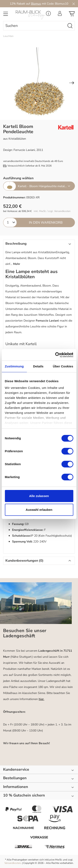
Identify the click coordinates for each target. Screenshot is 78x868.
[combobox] (34, 26)
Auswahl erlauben (39, 510)
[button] (39, 254)
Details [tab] (38, 366)
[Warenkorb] (72, 15)
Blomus (36, 4)
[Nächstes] (72, 83)
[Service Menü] (48, 15)
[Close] (74, 4)
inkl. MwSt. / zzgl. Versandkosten (52, 211)
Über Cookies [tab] (63, 366)
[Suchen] (70, 26)
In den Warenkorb (46, 223)
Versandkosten (13, 863)
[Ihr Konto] (60, 15)
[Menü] (6, 15)
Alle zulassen (39, 496)
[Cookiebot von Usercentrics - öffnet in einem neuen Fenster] (56, 355)
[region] (39, 83)
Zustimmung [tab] (14, 366)
